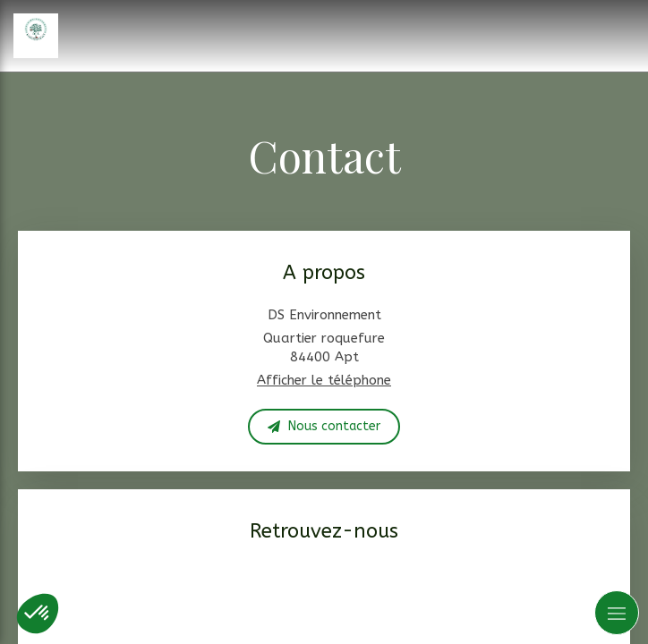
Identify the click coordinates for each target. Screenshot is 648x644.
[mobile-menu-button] (617, 613)
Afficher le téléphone (324, 380)
